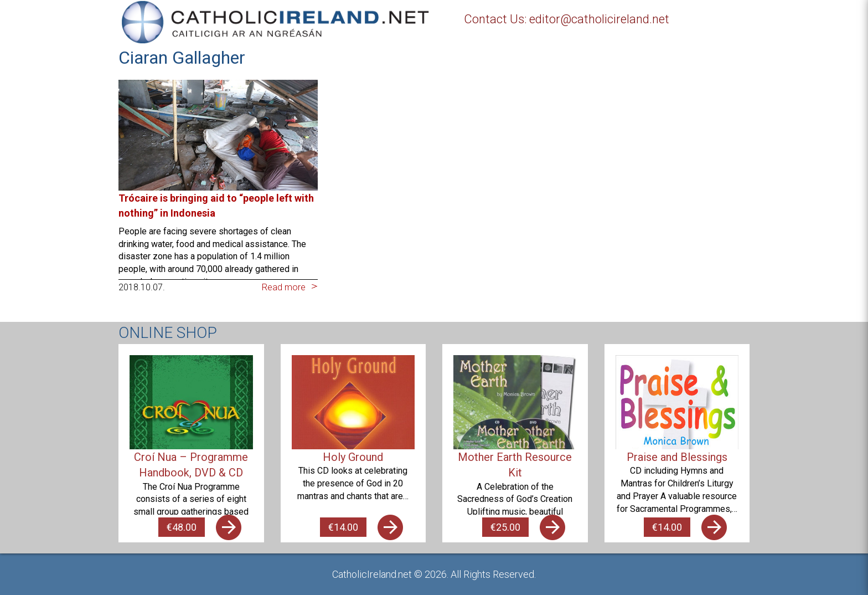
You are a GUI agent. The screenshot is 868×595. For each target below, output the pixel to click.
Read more (284, 287)
